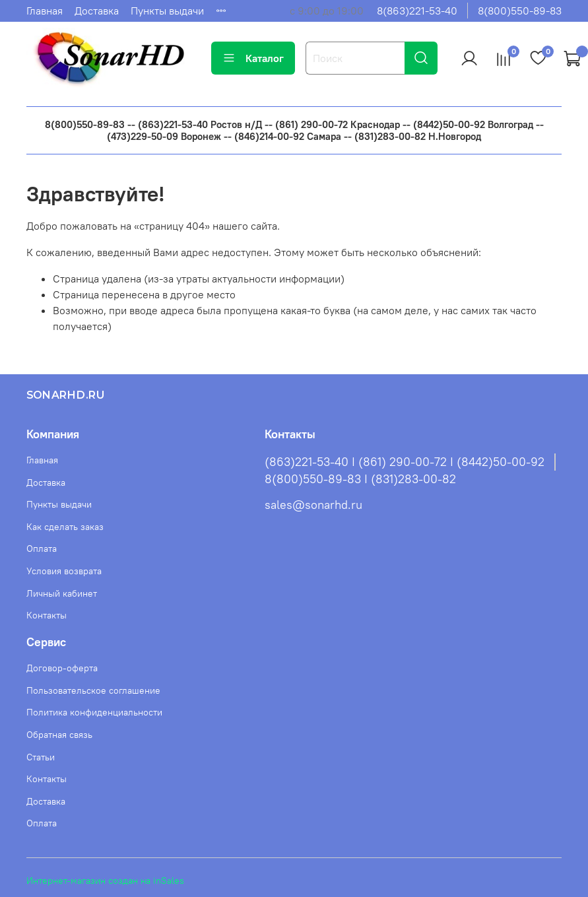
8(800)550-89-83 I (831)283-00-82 (360, 479)
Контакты (47, 615)
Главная (45, 11)
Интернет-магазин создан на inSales (105, 880)
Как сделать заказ (65, 527)
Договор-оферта (62, 668)
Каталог (253, 58)
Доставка (97, 11)
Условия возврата (64, 571)
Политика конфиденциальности (94, 712)
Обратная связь (59, 735)
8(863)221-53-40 (417, 11)
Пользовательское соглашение (93, 690)
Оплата (42, 548)
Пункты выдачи (167, 11)
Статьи (41, 757)
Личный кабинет (62, 593)
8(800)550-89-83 (520, 11)
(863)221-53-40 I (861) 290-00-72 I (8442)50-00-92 (405, 462)
